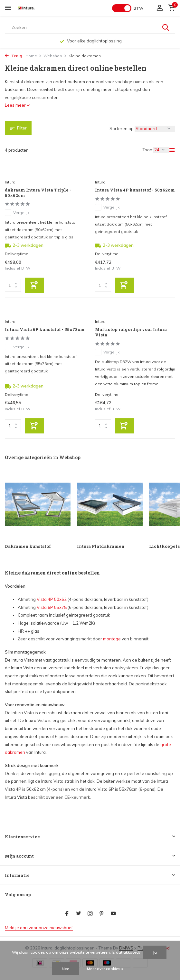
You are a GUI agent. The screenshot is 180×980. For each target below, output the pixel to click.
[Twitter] (79, 914)
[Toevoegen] (34, 285)
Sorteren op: (122, 129)
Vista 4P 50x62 (52, 599)
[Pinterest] (102, 914)
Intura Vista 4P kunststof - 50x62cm (135, 190)
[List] (172, 150)
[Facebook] (67, 914)
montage (112, 639)
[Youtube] (113, 914)
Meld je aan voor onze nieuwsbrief (39, 928)
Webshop (55, 56)
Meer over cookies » (105, 969)
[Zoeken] (90, 27)
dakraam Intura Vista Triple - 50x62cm (38, 193)
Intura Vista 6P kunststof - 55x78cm (45, 330)
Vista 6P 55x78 (52, 607)
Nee (66, 969)
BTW (138, 8)
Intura (10, 182)
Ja (155, 952)
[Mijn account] (160, 8)
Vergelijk (17, 213)
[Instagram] (90, 914)
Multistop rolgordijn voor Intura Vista (131, 332)
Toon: (148, 150)
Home (33, 56)
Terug (14, 56)
